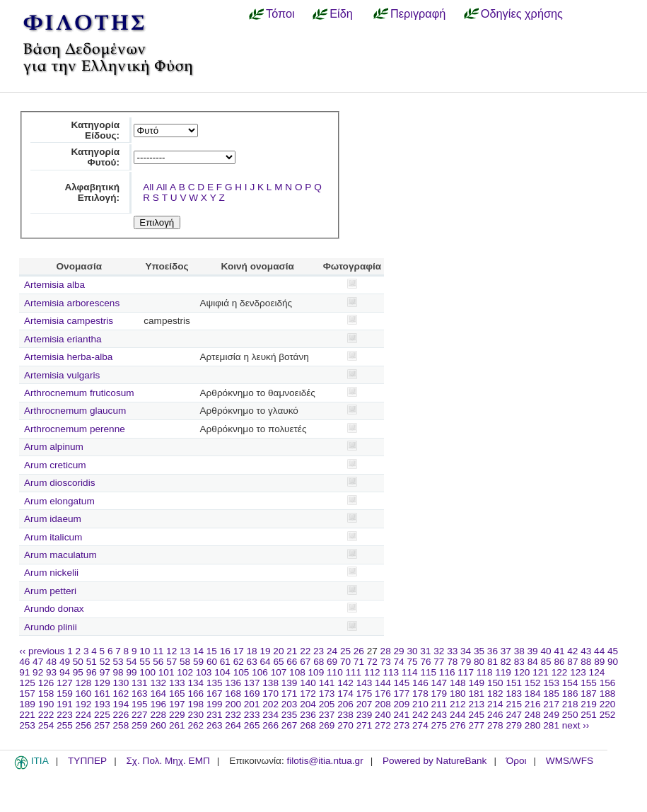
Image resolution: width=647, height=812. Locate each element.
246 (495, 715)
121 (541, 672)
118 (485, 672)
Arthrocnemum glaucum (75, 411)
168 (233, 694)
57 (171, 662)
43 (586, 651)
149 (476, 683)
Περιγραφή (418, 13)
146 (420, 683)
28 (386, 651)
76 (425, 662)
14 (198, 651)
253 (27, 725)
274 (420, 725)
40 (546, 651)
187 (589, 694)
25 (345, 651)
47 (38, 662)
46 (24, 662)
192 (84, 704)
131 (140, 683)
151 (514, 683)
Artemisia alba (54, 285)
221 (27, 715)
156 (608, 683)
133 (177, 683)
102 (185, 672)
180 (458, 694)
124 (597, 672)
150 (495, 683)
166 (196, 694)
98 (118, 672)
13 (185, 651)
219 (589, 704)
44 (599, 651)
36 (492, 651)
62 (239, 662)
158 (46, 694)
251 (589, 715)
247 (514, 715)
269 (327, 725)
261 (177, 725)
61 (225, 662)
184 (533, 694)
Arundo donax (54, 609)
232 (233, 715)
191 (65, 704)
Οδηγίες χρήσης (522, 13)
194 (121, 704)
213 (476, 704)
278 (495, 725)
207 (365, 704)
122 (560, 672)
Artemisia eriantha (63, 339)
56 (158, 662)
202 (270, 704)
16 (225, 651)
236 (308, 715)
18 (252, 651)
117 (466, 672)
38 (519, 651)
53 (118, 662)
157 (27, 694)
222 (46, 715)
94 (65, 672)
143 (365, 683)
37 (506, 651)
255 (65, 725)
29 (399, 651)
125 (27, 683)
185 (551, 694)
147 (439, 683)
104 (222, 672)
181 (476, 694)
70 (345, 662)
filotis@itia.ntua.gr (325, 761)
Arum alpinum (54, 447)
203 (290, 704)
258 (121, 725)
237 (327, 715)
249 (551, 715)
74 (399, 662)
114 (410, 672)
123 (578, 672)
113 (391, 672)
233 (252, 715)
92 (38, 672)
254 (46, 725)
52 (105, 662)
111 (354, 672)
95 (78, 672)
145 (402, 683)
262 (196, 725)
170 (270, 694)
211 (439, 704)
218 (570, 704)
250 (570, 715)
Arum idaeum (53, 519)
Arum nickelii (51, 573)
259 (140, 725)
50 (78, 662)
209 (402, 704)
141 (327, 683)
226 (121, 715)
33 (452, 651)
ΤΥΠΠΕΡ (87, 761)
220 (608, 704)
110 (335, 672)
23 (319, 651)
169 (252, 694)
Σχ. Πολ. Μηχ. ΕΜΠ (168, 761)
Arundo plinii (51, 627)
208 (383, 704)
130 (121, 683)
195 (140, 704)
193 (102, 704)
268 (308, 725)
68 (319, 662)
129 (102, 683)
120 (522, 672)
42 (572, 651)
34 (466, 651)
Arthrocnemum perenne (75, 429)
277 (476, 725)
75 (412, 662)
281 (551, 725)
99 (131, 672)
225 (102, 715)
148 (458, 683)
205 (327, 704)
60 (212, 662)
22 (305, 651)
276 (458, 725)
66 (292, 662)
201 (252, 704)
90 (613, 662)
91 (24, 672)
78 (452, 662)
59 (198, 662)
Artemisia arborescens (72, 303)
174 (345, 694)
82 (506, 662)
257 (102, 725)
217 (551, 704)
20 (278, 651)
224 (84, 715)
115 (428, 672)
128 (84, 683)
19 (265, 651)
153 (551, 683)
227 (140, 715)
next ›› (576, 725)
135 (215, 683)
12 (171, 651)
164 (158, 694)
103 (204, 672)
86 (559, 662)
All (148, 187)
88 (586, 662)
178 (420, 694)
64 (266, 662)
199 (215, 704)
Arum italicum (53, 537)
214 (495, 704)
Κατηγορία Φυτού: (95, 157)
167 (215, 694)
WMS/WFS (570, 761)
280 (533, 725)
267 (290, 725)
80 (479, 662)
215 (514, 704)
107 (279, 672)
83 (519, 662)
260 (158, 725)
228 (158, 715)
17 (239, 651)
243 (439, 715)
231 (215, 715)
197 (177, 704)
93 (51, 672)
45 (613, 651)
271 (365, 725)
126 (46, 683)
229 (177, 715)
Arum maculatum (60, 555)
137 (252, 683)
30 (412, 651)
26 (359, 651)
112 (372, 672)
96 (92, 672)
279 (514, 725)
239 (365, 715)
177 (402, 694)
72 (372, 662)
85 (546, 662)
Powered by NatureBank (435, 761)
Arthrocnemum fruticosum (79, 393)
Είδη (341, 13)
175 (365, 694)
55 (145, 662)
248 (533, 715)
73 (386, 662)
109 (316, 672)
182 (495, 694)
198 (196, 704)
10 (145, 651)
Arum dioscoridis (59, 483)
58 (185, 662)
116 (447, 672)
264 (233, 725)
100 (147, 672)
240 (383, 715)
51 (92, 662)
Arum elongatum (59, 501)
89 (599, 662)
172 (308, 694)
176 (383, 694)
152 (533, 683)
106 (260, 672)
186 (570, 694)
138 (270, 683)
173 (327, 694)
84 (533, 662)
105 (241, 672)
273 (402, 725)
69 (332, 662)
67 (305, 662)
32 (439, 651)
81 (492, 662)
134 (196, 683)
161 (102, 694)
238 (345, 715)
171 (290, 694)
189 (27, 704)
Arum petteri (50, 591)
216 (533, 704)
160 (84, 694)
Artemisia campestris (69, 321)
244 (458, 715)
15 (212, 651)
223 (65, 715)
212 (458, 704)
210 (420, 704)
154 (570, 683)
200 (233, 704)
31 (425, 651)
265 (252, 725)
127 (65, 683)
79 (466, 662)
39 (533, 651)
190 (46, 704)
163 (140, 694)
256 (84, 725)
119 (503, 672)
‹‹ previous (42, 651)
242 (420, 715)
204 (308, 704)
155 (589, 683)
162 (121, 694)
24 (332, 651)
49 (65, 662)
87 (572, 662)
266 (270, 725)
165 (177, 694)
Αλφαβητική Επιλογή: (92, 192)
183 (514, 694)
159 (65, 694)
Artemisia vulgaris (62, 375)
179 (439, 694)
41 (559, 651)
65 (278, 662)
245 (476, 715)
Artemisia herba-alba (68, 357)
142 (345, 683)
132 (158, 683)
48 (51, 662)
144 (383, 683)
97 (105, 672)
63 (252, 662)
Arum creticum (55, 465)
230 (196, 715)
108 (297, 672)
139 (290, 683)
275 (439, 725)
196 (158, 704)
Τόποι (280, 13)
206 (345, 704)
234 (270, 715)
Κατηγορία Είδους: (95, 130)
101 (167, 672)
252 (608, 715)
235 (290, 715)
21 (292, 651)
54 (131, 662)
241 (402, 715)
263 (215, 725)
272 (383, 725)
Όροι (517, 761)
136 (233, 683)
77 (439, 662)
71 (359, 662)
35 (479, 651)
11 (158, 651)
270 (345, 725)
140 (308, 683)
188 (608, 694)
